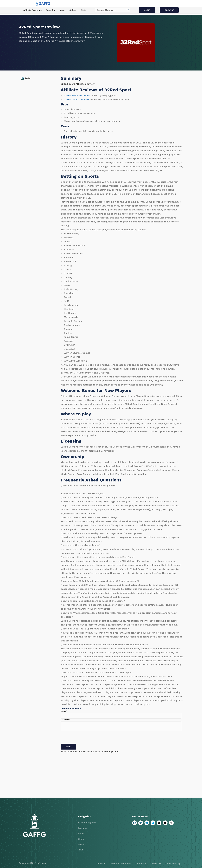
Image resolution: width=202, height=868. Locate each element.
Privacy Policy (173, 863)
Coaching (51, 10)
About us (101, 863)
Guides (73, 10)
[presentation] (83, 738)
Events (81, 844)
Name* (64, 711)
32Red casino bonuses (77, 99)
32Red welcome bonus (77, 95)
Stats (83, 10)
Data (26, 78)
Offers (81, 839)
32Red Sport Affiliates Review (78, 84)
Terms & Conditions (121, 863)
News (62, 10)
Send (68, 747)
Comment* (65, 720)
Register (169, 10)
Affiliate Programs (32, 10)
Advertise (157, 863)
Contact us (141, 863)
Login (147, 10)
